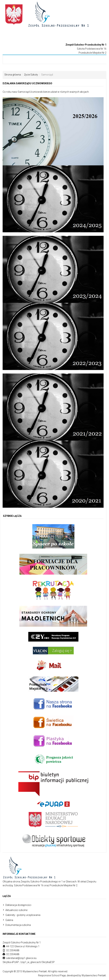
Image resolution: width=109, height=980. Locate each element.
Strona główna (13, 75)
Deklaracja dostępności (18, 905)
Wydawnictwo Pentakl (94, 975)
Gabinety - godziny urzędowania (23, 915)
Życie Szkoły (31, 75)
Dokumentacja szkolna (18, 925)
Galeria (9, 920)
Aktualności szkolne (16, 910)
